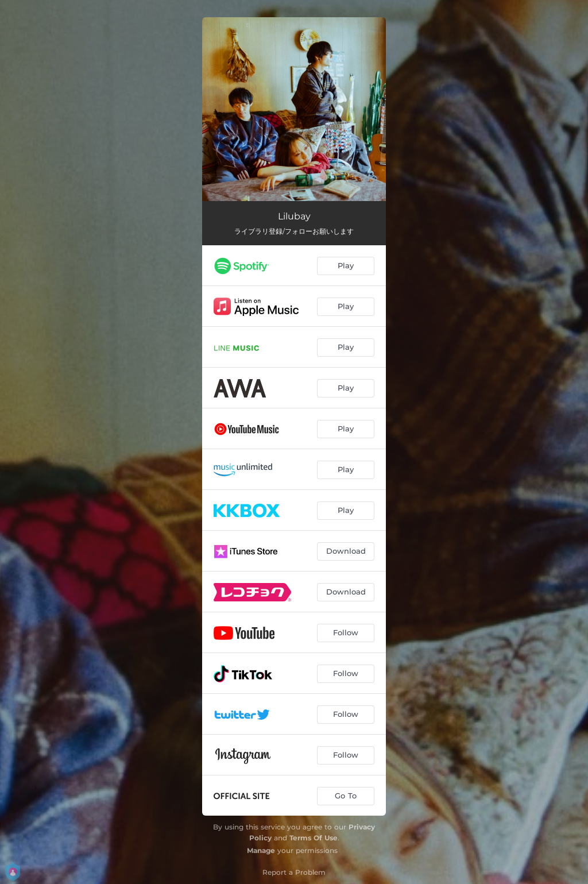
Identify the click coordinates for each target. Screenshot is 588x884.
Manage (261, 850)
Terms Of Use (314, 838)
